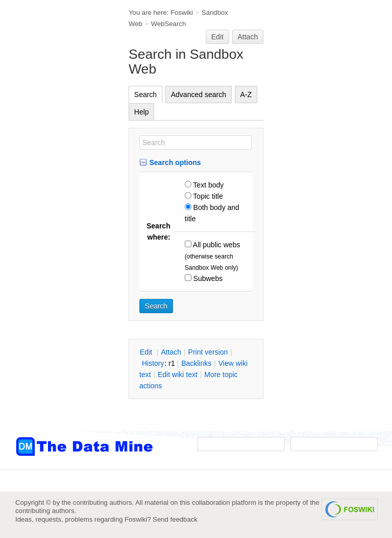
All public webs (216, 245)
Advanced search (199, 95)
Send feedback (175, 519)
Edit (217, 37)
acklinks (196, 363)
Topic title (207, 196)
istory (153, 363)
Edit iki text (178, 375)
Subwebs (207, 278)
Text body (208, 185)
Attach (248, 37)
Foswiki (182, 13)
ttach (171, 352)
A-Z (246, 95)
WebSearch (169, 24)
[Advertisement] (56, 206)
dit (147, 352)
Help (142, 112)
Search (145, 95)
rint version (208, 352)
